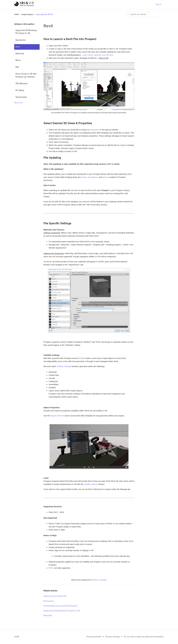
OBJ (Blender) (22, 84)
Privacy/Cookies (94, 637)
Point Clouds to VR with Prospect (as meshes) (26, 75)
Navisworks (21, 40)
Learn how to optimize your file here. (98, 55)
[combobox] (144, 14)
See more (18, 103)
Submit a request (99, 580)
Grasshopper (21, 97)
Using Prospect (27, 15)
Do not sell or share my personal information (144, 637)
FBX (17, 67)
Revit (18, 47)
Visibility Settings (64, 366)
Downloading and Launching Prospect (60, 606)
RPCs (51, 568)
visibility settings (91, 484)
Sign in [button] (158, 5)
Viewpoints (95, 130)
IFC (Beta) (20, 90)
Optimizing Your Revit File (55, 596)
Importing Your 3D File (44, 15)
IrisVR (16, 15)
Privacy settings (113, 637)
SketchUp (20, 54)
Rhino (18, 60)
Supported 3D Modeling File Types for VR (26, 32)
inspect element (57, 416)
